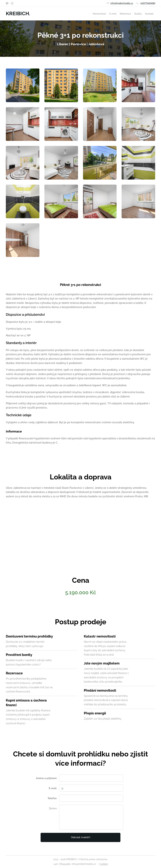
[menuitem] (128, 14)
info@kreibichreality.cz (122, 3)
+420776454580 (148, 3)
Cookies (104, 864)
